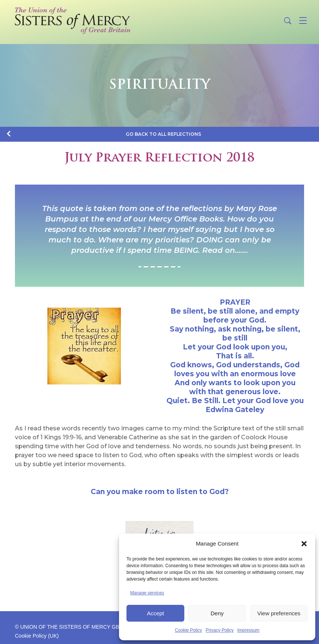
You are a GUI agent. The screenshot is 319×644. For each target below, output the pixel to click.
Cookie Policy (189, 630)
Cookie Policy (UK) (37, 636)
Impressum (248, 630)
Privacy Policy (220, 630)
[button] (304, 544)
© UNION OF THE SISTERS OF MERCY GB (67, 627)
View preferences (279, 613)
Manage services (147, 593)
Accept (156, 613)
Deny (217, 613)
